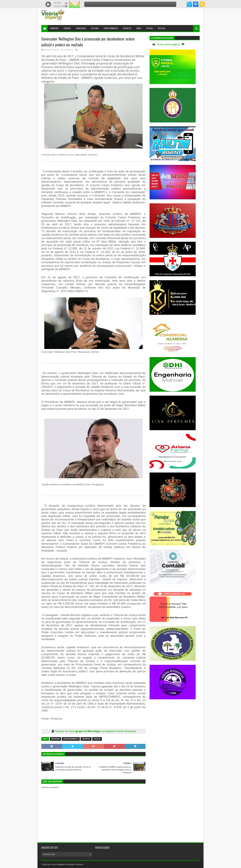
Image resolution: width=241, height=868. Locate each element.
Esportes (127, 28)
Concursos (81, 28)
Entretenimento (111, 28)
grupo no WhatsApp (106, 731)
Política (161, 28)
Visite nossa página (168, 44)
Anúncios (54, 28)
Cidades (67, 28)
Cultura (95, 28)
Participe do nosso (65, 731)
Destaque (55, 739)
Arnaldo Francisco (76, 864)
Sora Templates (58, 864)
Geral (139, 28)
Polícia (150, 28)
